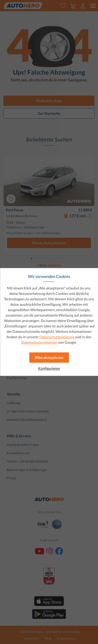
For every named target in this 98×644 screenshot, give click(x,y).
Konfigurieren (49, 368)
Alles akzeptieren (49, 357)
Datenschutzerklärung (57, 337)
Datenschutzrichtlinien (39, 342)
